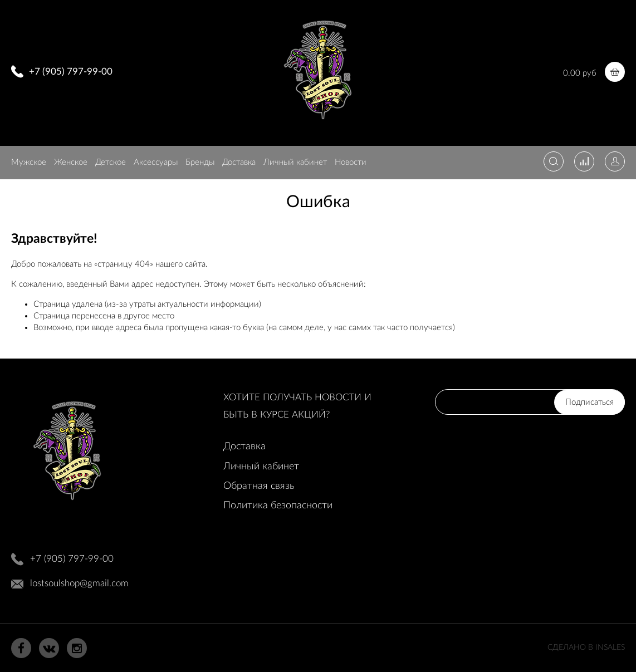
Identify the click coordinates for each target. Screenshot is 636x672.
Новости (351, 162)
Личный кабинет (295, 162)
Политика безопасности (278, 506)
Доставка (239, 162)
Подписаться (589, 402)
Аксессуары (156, 162)
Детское (111, 162)
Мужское (29, 162)
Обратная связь (259, 486)
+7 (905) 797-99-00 (71, 72)
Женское (71, 162)
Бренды (200, 162)
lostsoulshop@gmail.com (79, 583)
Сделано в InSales (586, 648)
